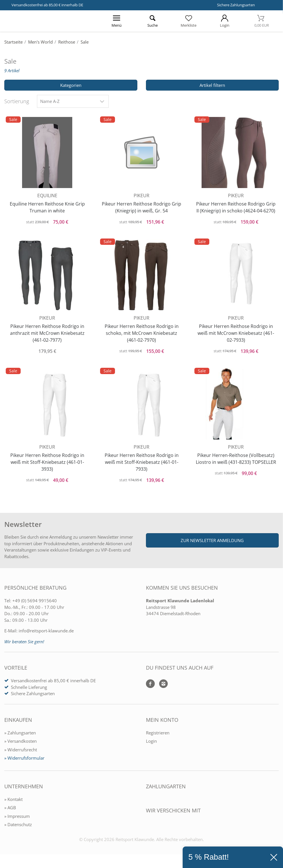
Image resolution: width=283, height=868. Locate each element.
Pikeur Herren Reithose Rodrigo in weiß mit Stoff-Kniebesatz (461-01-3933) (47, 464)
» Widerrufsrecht (21, 754)
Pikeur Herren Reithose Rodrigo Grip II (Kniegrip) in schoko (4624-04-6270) (236, 206)
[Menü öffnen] (117, 21)
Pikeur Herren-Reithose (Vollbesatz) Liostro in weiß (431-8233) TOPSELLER (236, 464)
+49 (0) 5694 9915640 (35, 605)
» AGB (10, 812)
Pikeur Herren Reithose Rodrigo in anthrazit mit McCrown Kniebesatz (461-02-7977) (47, 333)
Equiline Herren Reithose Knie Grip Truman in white (47, 206)
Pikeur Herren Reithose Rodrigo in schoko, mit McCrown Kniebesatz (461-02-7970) (142, 333)
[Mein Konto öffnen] (225, 21)
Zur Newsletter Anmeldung (212, 544)
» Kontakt (13, 803)
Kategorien (71, 85)
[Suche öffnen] (153, 21)
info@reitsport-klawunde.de (46, 635)
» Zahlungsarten (20, 737)
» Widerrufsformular (24, 762)
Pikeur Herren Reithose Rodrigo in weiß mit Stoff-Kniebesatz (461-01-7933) (142, 464)
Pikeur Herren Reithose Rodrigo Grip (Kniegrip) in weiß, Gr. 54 (141, 206)
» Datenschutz (18, 828)
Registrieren (158, 737)
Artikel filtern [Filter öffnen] (212, 85)
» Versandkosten (21, 745)
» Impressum (17, 820)
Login (151, 745)
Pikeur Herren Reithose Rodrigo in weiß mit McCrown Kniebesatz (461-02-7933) (236, 333)
